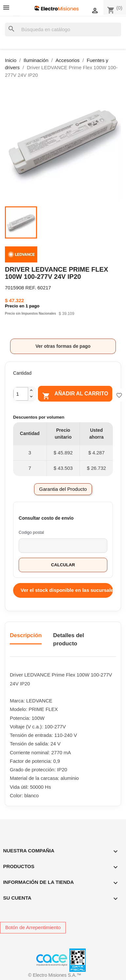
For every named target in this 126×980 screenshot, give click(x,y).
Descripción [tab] (26, 635)
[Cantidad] (21, 394)
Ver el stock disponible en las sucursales (67, 590)
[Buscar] (63, 30)
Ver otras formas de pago (63, 346)
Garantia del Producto (63, 489)
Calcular (63, 565)
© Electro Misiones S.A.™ (55, 975)
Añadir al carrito (75, 395)
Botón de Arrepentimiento (33, 927)
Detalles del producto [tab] (69, 640)
